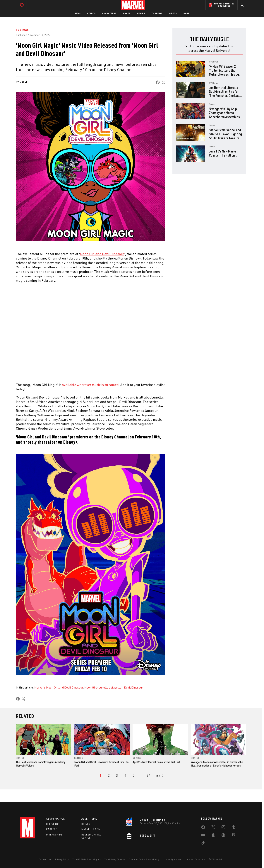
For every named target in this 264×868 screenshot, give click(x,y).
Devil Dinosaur (133, 687)
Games (127, 13)
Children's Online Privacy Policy (144, 859)
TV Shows (157, 13)
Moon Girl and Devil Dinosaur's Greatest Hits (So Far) (101, 764)
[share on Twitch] (234, 836)
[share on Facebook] (158, 82)
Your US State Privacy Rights (86, 859)
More (187, 13)
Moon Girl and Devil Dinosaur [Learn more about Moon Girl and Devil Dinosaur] (102, 254)
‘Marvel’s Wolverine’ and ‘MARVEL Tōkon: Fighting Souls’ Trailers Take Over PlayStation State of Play (225, 138)
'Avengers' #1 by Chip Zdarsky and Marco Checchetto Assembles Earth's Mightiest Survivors (224, 117)
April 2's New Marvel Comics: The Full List (156, 762)
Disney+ (87, 824)
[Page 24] (149, 775)
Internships (54, 835)
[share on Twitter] (213, 828)
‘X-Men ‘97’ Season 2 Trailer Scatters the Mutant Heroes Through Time (225, 72)
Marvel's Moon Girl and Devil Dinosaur (59, 687)
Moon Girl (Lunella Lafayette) (103, 687)
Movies (141, 13)
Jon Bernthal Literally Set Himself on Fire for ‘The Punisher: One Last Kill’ (225, 94)
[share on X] (163, 82)
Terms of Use (45, 859)
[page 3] (117, 775)
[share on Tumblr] (234, 828)
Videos (173, 13)
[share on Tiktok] (203, 844)
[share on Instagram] (223, 828)
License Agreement (173, 859)
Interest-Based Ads (196, 859)
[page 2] (109, 775)
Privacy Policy (62, 859)
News (78, 13)
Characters (109, 13)
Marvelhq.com (91, 829)
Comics (91, 13)
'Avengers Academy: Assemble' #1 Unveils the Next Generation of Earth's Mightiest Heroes (217, 764)
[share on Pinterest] (223, 836)
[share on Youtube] (203, 836)
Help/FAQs (53, 824)
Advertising (89, 819)
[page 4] (125, 775)
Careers (52, 829)
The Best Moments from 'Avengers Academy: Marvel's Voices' (41, 764)
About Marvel (55, 819)
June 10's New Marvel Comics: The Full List (223, 153)
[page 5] (133, 775)
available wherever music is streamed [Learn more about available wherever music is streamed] (90, 385)
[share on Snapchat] (213, 836)
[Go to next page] (160, 776)
